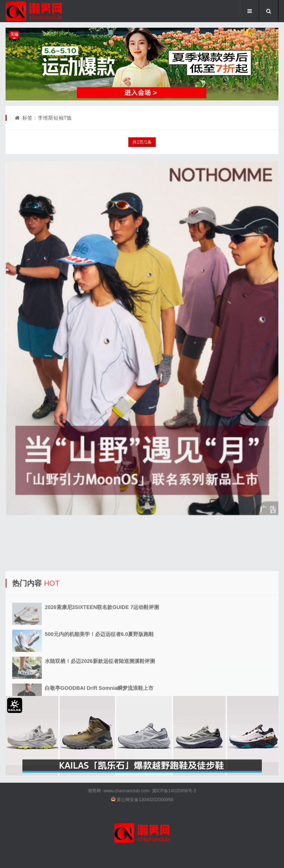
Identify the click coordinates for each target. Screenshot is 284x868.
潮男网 (94, 791)
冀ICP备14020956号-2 (174, 791)
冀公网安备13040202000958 (145, 800)
